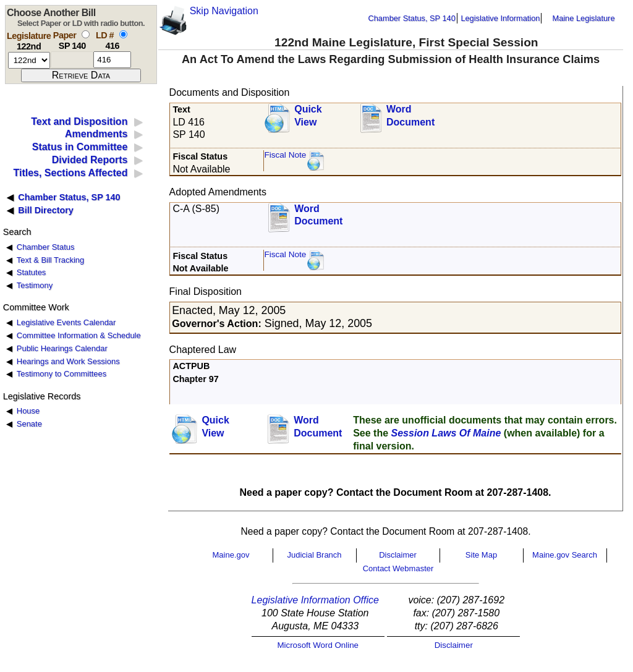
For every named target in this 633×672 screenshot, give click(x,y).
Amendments (96, 134)
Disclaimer (398, 555)
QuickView (308, 116)
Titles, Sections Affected (70, 173)
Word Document (410, 116)
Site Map (481, 555)
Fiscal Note (285, 155)
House (28, 411)
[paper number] (72, 60)
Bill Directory (46, 210)
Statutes (32, 272)
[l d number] (112, 60)
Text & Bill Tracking (50, 260)
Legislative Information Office (315, 600)
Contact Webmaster (398, 568)
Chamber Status (46, 247)
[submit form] (81, 75)
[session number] (29, 60)
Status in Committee (80, 147)
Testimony (35, 285)
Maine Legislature (583, 18)
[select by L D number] (123, 34)
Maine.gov (231, 555)
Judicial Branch (314, 555)
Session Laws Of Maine (446, 433)
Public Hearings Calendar (62, 348)
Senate (29, 424)
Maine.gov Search (565, 555)
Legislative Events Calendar (66, 322)
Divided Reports (90, 160)
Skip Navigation (224, 11)
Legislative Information (500, 18)
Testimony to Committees (62, 374)
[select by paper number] (86, 34)
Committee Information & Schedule (79, 335)
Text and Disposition (79, 121)
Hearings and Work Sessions (68, 361)
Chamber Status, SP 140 (412, 18)
